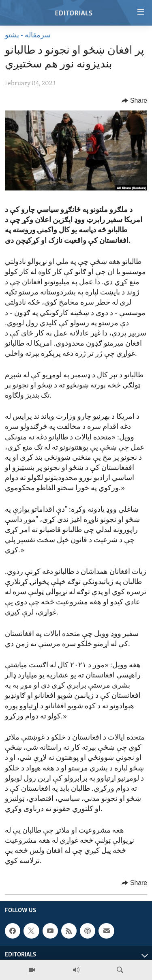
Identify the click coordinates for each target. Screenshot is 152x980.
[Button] (134, 101)
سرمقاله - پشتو (28, 36)
